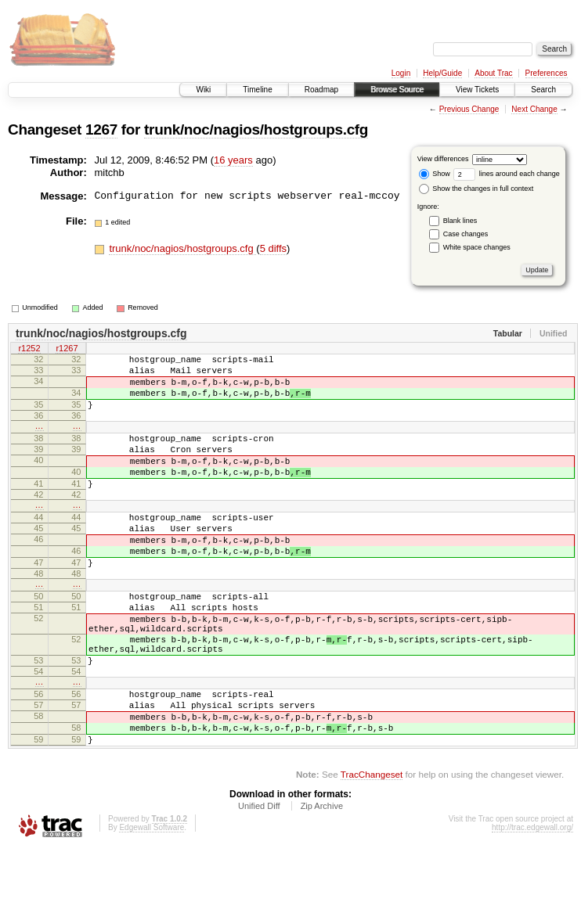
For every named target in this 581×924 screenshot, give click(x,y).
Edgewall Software (152, 902)
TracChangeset (372, 849)
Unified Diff (259, 881)
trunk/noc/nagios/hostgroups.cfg (256, 129)
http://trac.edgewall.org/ (532, 902)
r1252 (29, 350)
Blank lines (460, 221)
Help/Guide (442, 73)
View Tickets (477, 90)
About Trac (493, 73)
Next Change (534, 109)
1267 (101, 129)
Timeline (257, 90)
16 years (233, 160)
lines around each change (507, 174)
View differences (443, 159)
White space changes (477, 247)
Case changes (466, 234)
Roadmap (321, 90)
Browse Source (397, 90)
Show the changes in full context (476, 189)
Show (435, 174)
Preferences (547, 73)
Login (401, 73)
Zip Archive (322, 881)
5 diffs (273, 248)
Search (543, 90)
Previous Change (469, 109)
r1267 (67, 350)
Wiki (203, 90)
